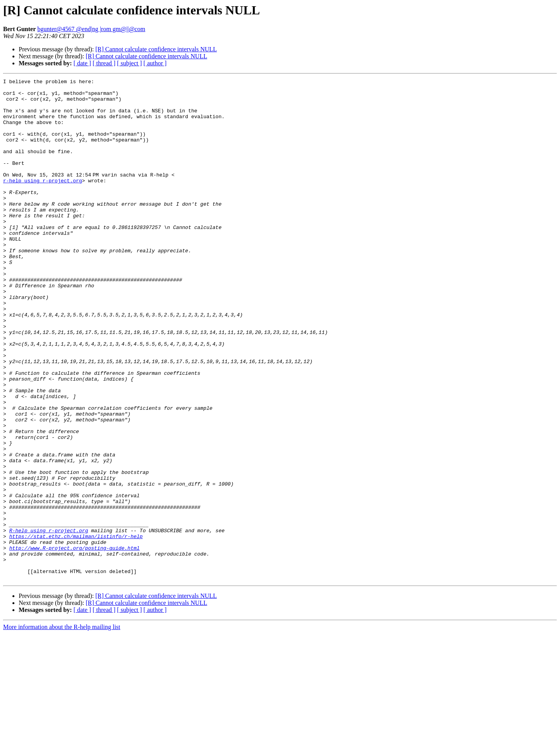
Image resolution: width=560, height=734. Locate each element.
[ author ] (155, 63)
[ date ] (82, 63)
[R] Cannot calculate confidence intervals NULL (156, 49)
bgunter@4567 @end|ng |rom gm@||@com (91, 29)
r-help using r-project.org (43, 201)
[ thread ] (104, 63)
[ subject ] (129, 63)
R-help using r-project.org (49, 621)
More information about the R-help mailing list (62, 727)
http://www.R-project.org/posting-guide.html (74, 642)
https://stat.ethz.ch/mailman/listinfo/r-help (76, 628)
